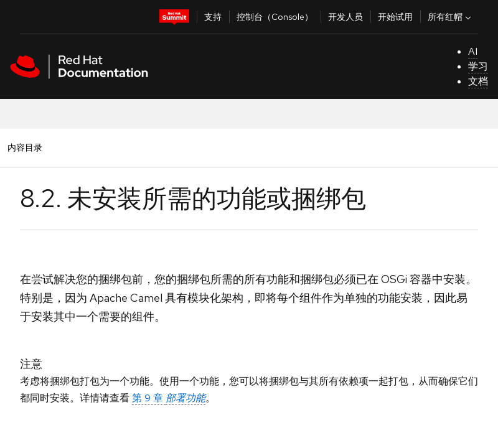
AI (473, 51)
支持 (213, 17)
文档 (478, 81)
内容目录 (25, 147)
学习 (478, 66)
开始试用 (395, 17)
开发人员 (345, 17)
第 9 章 (169, 398)
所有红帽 (451, 17)
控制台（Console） (275, 17)
